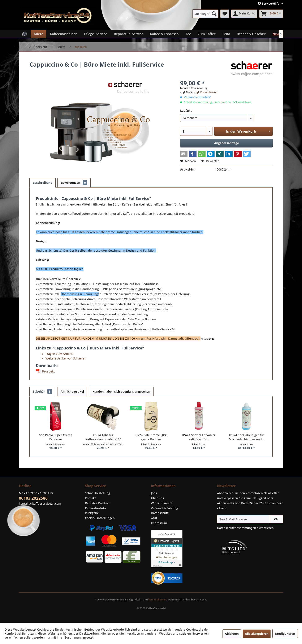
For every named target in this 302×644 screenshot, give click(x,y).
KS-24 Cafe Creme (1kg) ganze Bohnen (151, 437)
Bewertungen (74, 183)
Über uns (158, 498)
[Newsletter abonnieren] (276, 519)
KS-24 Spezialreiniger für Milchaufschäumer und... (247, 437)
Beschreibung (42, 183)
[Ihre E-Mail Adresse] (243, 519)
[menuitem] (205, 14)
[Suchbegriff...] (205, 14)
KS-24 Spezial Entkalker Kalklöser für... (199, 437)
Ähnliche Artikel (72, 391)
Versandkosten (157, 599)
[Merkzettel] (225, 14)
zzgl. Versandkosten (206, 92)
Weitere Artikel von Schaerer (64, 358)
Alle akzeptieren (257, 634)
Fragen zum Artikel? (58, 354)
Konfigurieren (285, 634)
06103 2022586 (33, 498)
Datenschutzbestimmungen (237, 528)
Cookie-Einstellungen (100, 518)
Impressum (159, 523)
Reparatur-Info (95, 508)
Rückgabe (92, 513)
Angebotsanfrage (226, 143)
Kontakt (90, 498)
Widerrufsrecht (162, 503)
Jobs (154, 493)
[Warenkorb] (271, 14)
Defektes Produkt (97, 503)
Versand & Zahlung (165, 508)
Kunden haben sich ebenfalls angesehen (121, 391)
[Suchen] (214, 14)
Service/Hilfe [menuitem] (269, 3)
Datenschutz (160, 513)
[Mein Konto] (244, 14)
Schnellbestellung (98, 493)
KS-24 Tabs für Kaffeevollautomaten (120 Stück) (103, 437)
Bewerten (210, 161)
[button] (184, 154)
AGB (154, 518)
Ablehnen (232, 634)
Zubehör (42, 391)
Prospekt (48, 371)
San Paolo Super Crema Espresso (56, 437)
